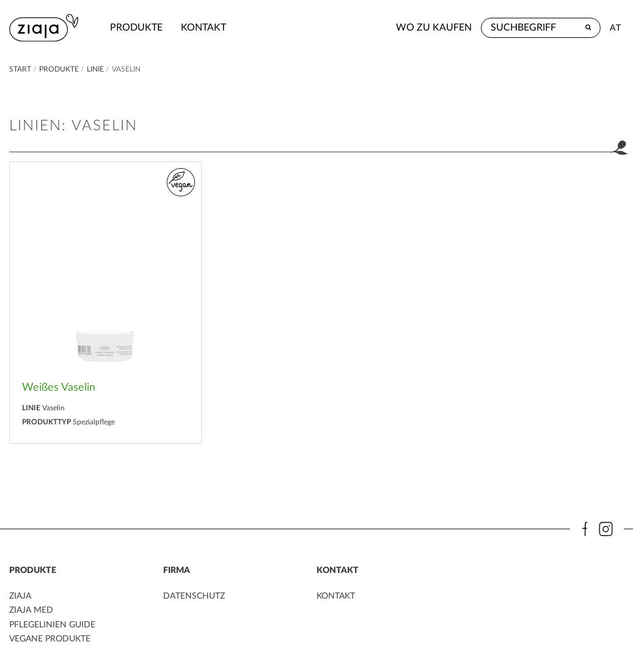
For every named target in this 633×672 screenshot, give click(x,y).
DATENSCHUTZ (194, 596)
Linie (95, 69)
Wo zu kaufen (434, 28)
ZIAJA (20, 596)
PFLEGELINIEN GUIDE (52, 625)
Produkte (136, 28)
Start (21, 69)
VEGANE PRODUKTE (50, 639)
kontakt (203, 28)
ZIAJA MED (31, 610)
